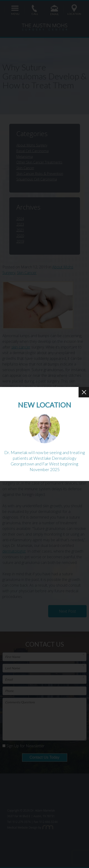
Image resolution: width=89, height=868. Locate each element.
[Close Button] (84, 392)
